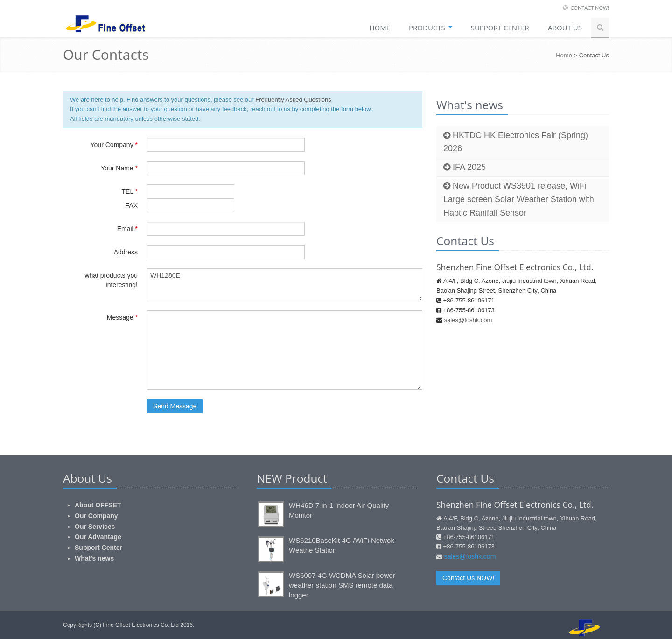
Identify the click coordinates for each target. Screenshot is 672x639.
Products (430, 28)
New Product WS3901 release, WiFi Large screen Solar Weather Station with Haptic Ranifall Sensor (519, 199)
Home (380, 28)
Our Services (95, 527)
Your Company (114, 145)
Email (127, 229)
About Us (565, 28)
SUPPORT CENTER (500, 28)
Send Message (175, 406)
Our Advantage (98, 537)
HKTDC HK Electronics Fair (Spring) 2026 (516, 142)
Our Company (96, 516)
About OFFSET (98, 505)
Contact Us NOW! (468, 578)
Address (126, 252)
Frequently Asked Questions (293, 100)
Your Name (119, 168)
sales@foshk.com (468, 320)
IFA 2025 (465, 167)
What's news (94, 558)
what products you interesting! (111, 280)
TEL (130, 191)
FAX (132, 205)
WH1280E (285, 285)
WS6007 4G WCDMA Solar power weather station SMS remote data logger (342, 585)
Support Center (98, 548)
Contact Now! (590, 8)
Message (122, 317)
